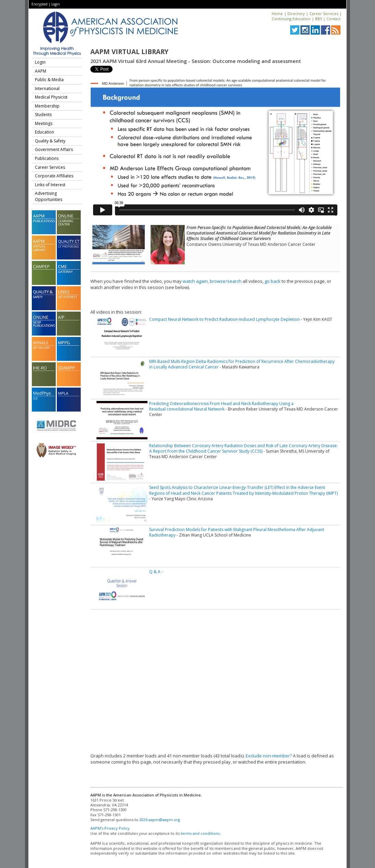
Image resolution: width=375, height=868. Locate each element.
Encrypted (40, 4)
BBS (319, 19)
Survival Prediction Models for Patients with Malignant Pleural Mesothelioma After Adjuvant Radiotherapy (237, 532)
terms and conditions (200, 833)
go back (273, 281)
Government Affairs (54, 149)
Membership (47, 106)
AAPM (41, 71)
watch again (195, 281)
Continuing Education (291, 19)
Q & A (155, 572)
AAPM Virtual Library (129, 52)
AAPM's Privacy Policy (110, 828)
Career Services (324, 14)
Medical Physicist (51, 97)
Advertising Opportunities (49, 196)
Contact (333, 19)
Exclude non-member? (269, 756)
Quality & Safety (50, 141)
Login (56, 4)
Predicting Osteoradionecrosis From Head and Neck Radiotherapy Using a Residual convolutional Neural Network (221, 406)
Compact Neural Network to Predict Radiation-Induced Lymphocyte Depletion (224, 319)
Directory (296, 14)
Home (277, 14)
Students (43, 115)
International (47, 89)
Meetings (44, 123)
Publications (47, 158)
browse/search (226, 281)
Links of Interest (50, 185)
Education (44, 132)
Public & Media (49, 80)
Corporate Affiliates (54, 176)
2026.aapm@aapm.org (160, 820)
